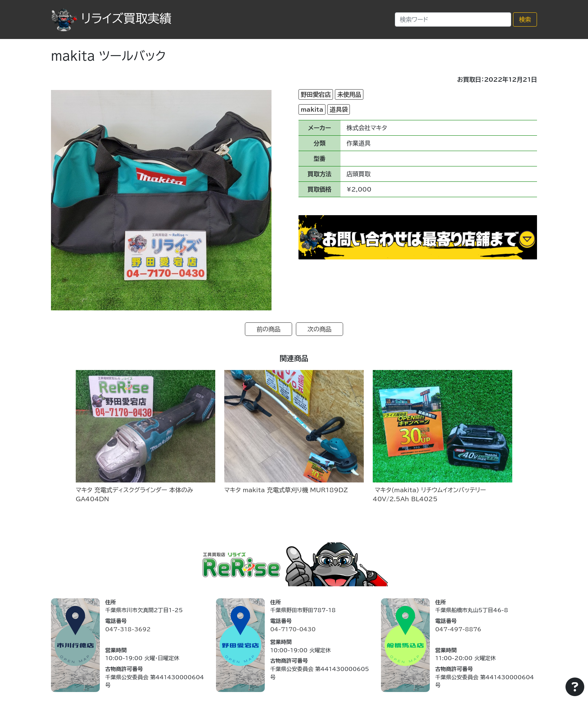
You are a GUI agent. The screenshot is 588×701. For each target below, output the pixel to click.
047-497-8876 (458, 629)
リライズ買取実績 (111, 18)
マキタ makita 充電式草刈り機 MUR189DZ (286, 490)
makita (312, 109)
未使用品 (349, 94)
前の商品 (268, 329)
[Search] (453, 19)
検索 (525, 19)
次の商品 (319, 329)
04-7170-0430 (293, 629)
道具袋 (339, 109)
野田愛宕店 (316, 94)
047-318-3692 (128, 629)
